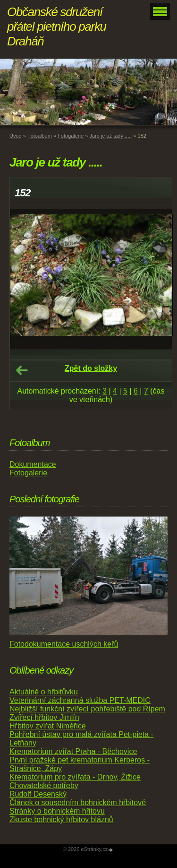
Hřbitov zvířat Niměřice (48, 726)
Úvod (16, 136)
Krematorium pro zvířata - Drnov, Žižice (75, 777)
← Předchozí (22, 370)
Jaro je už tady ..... (110, 136)
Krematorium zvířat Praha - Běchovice (73, 751)
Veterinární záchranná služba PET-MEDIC (80, 700)
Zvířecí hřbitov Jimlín (44, 717)
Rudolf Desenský (38, 794)
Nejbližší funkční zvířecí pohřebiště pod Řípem (87, 709)
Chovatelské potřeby (44, 785)
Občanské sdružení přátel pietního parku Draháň (57, 26)
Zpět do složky (91, 368)
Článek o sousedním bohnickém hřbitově (78, 802)
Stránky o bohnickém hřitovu (57, 811)
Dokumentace (33, 464)
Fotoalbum (40, 136)
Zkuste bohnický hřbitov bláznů (61, 820)
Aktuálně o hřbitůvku (44, 692)
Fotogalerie (71, 136)
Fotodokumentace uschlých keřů (64, 644)
